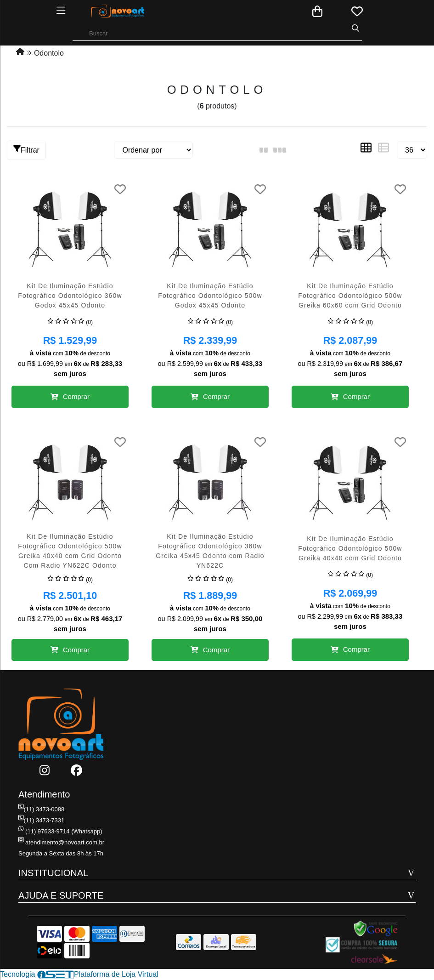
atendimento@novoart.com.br (61, 842)
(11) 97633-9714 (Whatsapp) (60, 831)
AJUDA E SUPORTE (61, 895)
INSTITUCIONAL (53, 873)
